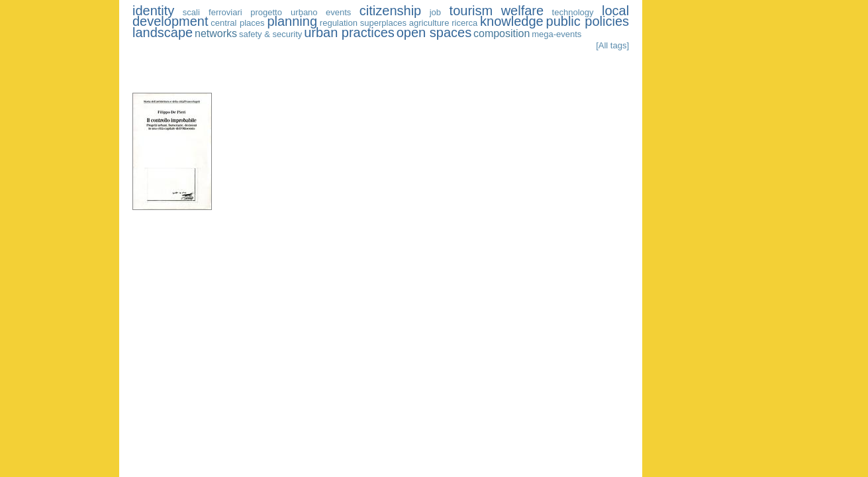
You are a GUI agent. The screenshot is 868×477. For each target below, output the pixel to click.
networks (216, 33)
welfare (522, 11)
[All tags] (612, 45)
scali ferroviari (213, 12)
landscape (163, 32)
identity (153, 11)
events (338, 12)
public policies (588, 21)
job (435, 12)
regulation (339, 23)
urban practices (349, 32)
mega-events (556, 34)
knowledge (512, 21)
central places (237, 23)
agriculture (429, 23)
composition (502, 33)
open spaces (434, 32)
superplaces (383, 23)
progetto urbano (284, 12)
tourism (471, 11)
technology (573, 12)
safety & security (270, 34)
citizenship (390, 11)
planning (292, 21)
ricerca (464, 23)
